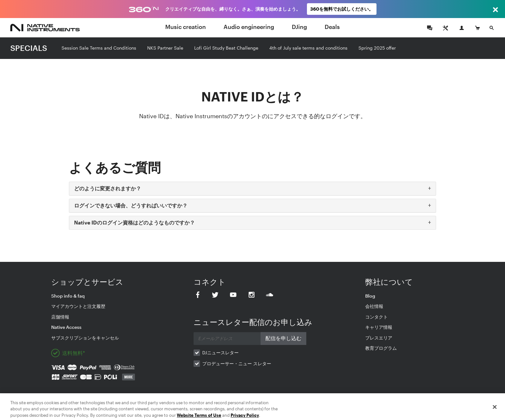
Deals (332, 27)
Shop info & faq (68, 296)
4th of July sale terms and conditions (308, 48)
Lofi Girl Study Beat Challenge (226, 48)
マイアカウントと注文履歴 (78, 306)
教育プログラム (381, 348)
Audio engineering (249, 27)
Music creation (186, 27)
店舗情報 (60, 317)
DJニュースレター (220, 353)
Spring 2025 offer (377, 48)
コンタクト (376, 317)
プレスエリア (379, 338)
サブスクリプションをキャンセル (85, 338)
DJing (299, 27)
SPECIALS (29, 48)
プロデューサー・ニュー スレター (237, 363)
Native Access (66, 327)
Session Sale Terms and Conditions (99, 48)
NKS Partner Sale (165, 48)
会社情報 (374, 306)
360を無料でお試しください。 (342, 9)
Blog (370, 296)
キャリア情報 (379, 327)
